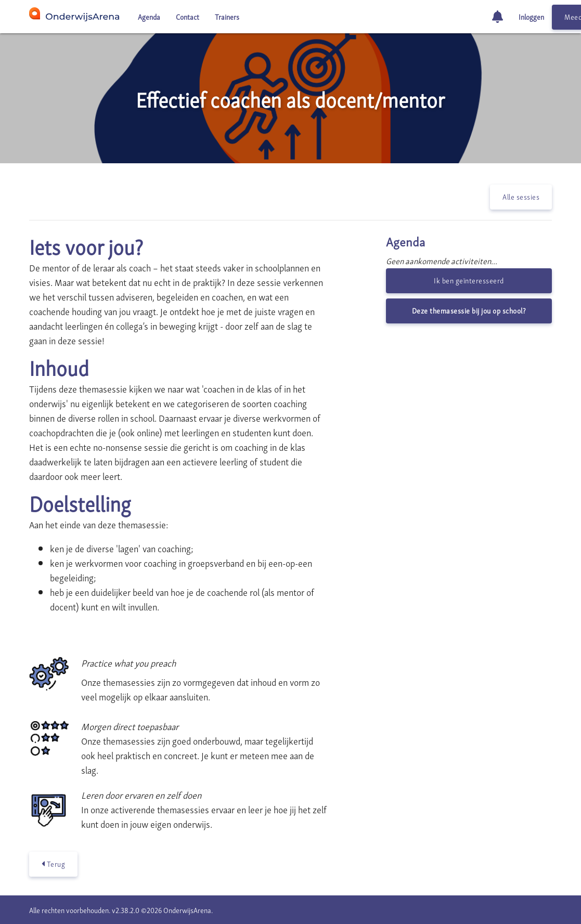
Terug (54, 864)
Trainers (227, 16)
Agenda (149, 16)
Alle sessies (521, 196)
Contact (188, 16)
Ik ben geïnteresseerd (469, 280)
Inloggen (531, 16)
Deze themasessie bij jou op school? (469, 310)
